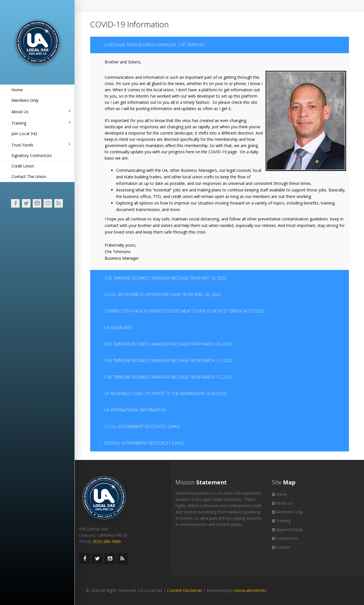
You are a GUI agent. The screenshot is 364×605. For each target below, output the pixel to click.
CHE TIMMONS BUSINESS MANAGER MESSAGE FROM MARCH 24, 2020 (168, 344)
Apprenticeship (289, 529)
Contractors (287, 538)
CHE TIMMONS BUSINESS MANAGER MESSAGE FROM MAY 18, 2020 (165, 278)
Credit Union (23, 166)
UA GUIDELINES (118, 328)
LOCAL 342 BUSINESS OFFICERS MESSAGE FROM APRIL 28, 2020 (162, 295)
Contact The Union (29, 176)
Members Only (25, 100)
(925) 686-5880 (107, 541)
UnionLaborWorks (250, 590)
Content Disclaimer (185, 590)
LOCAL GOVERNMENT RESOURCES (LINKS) (142, 427)
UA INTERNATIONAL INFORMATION (135, 410)
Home (17, 90)
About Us (41, 112)
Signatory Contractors (32, 155)
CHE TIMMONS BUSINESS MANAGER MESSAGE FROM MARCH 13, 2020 (168, 377)
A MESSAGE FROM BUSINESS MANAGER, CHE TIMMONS (155, 45)
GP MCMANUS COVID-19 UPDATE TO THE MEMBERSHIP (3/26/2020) (165, 394)
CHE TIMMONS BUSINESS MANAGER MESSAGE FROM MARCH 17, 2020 (168, 361)
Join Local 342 (24, 134)
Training (41, 123)
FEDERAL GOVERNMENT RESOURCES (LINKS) (144, 443)
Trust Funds (41, 145)
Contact (283, 547)
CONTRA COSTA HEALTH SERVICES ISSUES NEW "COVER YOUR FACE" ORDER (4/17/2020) (184, 311)
